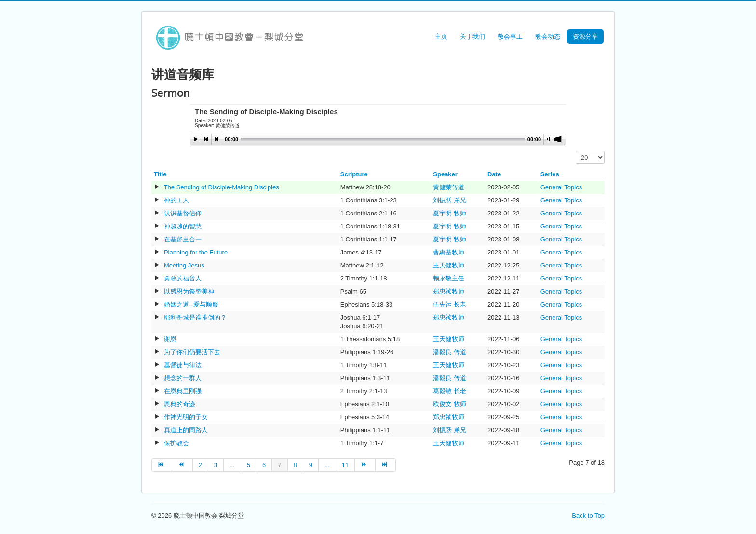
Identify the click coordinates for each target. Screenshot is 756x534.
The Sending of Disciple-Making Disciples (222, 187)
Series (550, 174)
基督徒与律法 (183, 365)
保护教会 (176, 443)
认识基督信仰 (183, 213)
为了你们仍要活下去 (192, 352)
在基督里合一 (183, 239)
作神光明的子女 (186, 417)
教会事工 (510, 36)
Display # (576, 151)
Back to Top (588, 515)
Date (494, 174)
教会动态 (548, 36)
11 (345, 465)
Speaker (445, 174)
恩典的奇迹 (180, 404)
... (232, 465)
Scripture (354, 174)
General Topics (561, 187)
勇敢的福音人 (183, 278)
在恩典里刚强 (183, 391)
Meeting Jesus (184, 265)
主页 (441, 36)
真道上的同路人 (186, 430)
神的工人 (176, 200)
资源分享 (585, 36)
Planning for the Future (196, 252)
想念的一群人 (183, 378)
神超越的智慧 (183, 226)
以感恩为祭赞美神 (189, 291)
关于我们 (472, 36)
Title (160, 174)
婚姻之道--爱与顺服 (191, 304)
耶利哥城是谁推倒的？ (195, 317)
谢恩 (170, 339)
